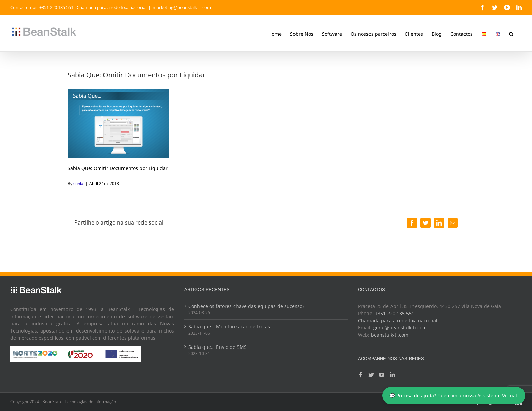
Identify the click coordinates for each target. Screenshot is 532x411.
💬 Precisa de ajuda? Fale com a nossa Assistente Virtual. (454, 396)
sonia (78, 184)
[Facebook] (361, 375)
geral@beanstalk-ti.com (400, 328)
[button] (511, 33)
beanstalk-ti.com (390, 335)
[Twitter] (371, 375)
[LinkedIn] (392, 375)
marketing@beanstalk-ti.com (182, 7)
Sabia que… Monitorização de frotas (229, 327)
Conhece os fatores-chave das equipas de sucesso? (246, 306)
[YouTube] (382, 375)
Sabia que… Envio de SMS (217, 347)
